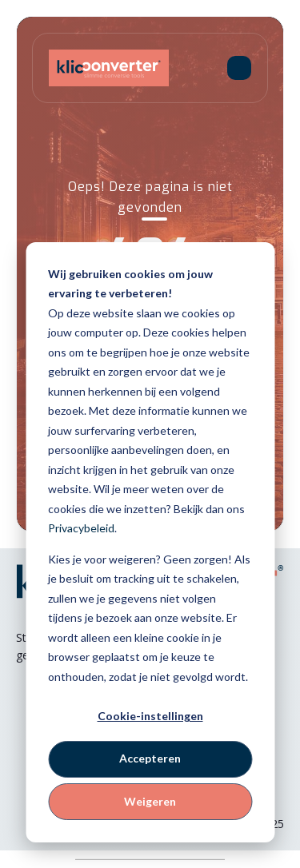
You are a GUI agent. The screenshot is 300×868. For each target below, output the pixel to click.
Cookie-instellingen (150, 716)
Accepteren (150, 758)
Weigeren (150, 801)
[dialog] (150, 542)
